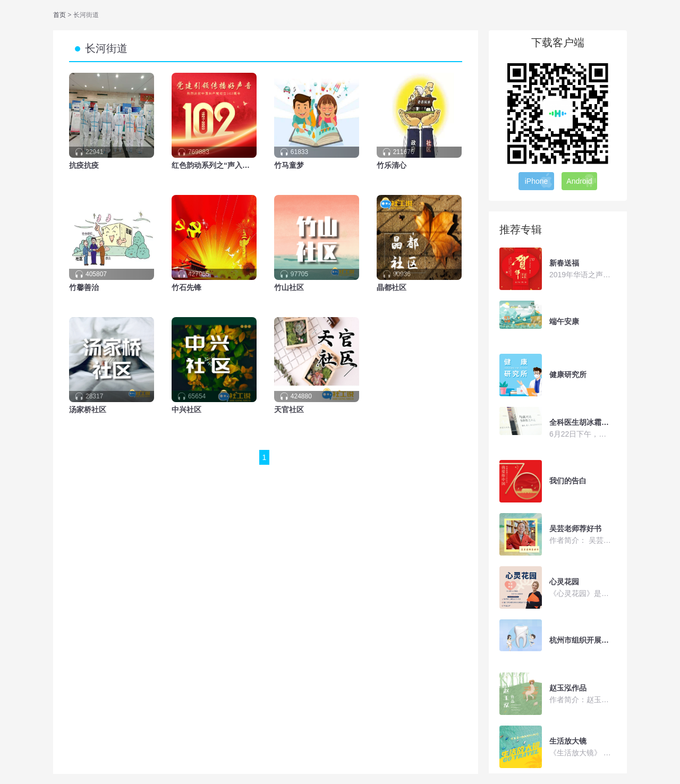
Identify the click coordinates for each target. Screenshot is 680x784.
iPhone (539, 181)
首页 (60, 15)
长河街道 (106, 48)
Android (581, 181)
